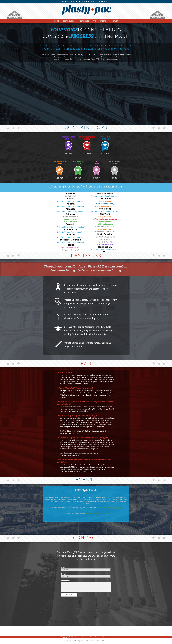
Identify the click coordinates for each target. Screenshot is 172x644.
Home (57, 21)
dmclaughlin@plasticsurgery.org (71, 455)
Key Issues (84, 21)
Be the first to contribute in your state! (71, 201)
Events (103, 21)
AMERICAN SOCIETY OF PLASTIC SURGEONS (86, 1)
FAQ (95, 21)
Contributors (69, 21)
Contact (114, 21)
